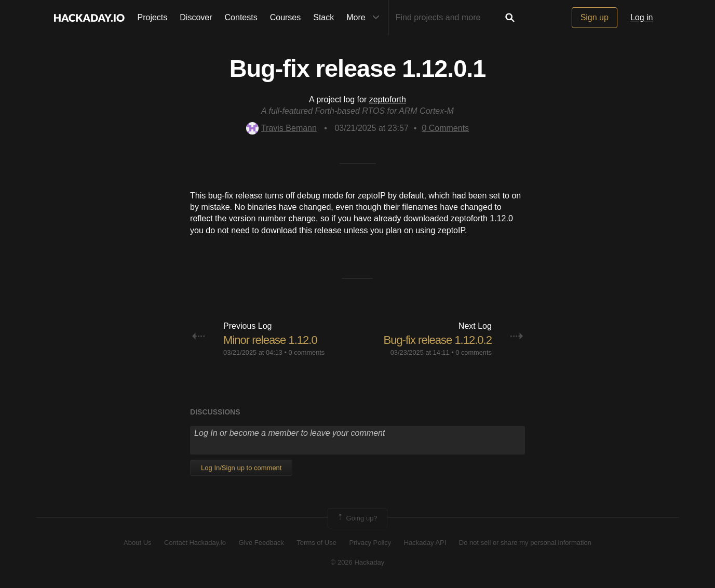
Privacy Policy (370, 543)
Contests (241, 17)
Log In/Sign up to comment (241, 468)
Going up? (357, 518)
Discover (196, 17)
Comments (445, 128)
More (365, 18)
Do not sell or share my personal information (525, 543)
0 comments (307, 352)
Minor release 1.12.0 (270, 340)
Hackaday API (425, 543)
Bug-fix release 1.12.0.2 (438, 340)
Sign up (595, 17)
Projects (153, 17)
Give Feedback (261, 543)
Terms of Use (316, 543)
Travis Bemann (281, 128)
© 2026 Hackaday (358, 562)
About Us (137, 543)
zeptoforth (388, 99)
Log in (642, 17)
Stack (323, 17)
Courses (286, 17)
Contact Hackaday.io (195, 543)
